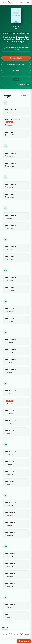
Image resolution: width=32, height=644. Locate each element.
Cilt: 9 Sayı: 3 (10, 512)
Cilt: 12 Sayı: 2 (10, 472)
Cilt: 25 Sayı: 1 (10, 194)
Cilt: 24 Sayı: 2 (11, 215)
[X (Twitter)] (16, 635)
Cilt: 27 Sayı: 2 (10, 110)
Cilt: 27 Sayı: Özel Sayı (14, 121)
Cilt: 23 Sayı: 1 (10, 256)
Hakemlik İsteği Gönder (16, 64)
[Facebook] (5, 635)
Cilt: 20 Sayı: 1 (10, 370)
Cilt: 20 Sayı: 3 (11, 350)
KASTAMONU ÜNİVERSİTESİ (20, 33)
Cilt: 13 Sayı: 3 (10, 462)
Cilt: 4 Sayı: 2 (10, 573)
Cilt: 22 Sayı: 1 (10, 288)
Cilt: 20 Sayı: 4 (11, 340)
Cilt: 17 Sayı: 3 (10, 411)
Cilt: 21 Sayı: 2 (10, 309)
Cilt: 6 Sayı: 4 (10, 554)
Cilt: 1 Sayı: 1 (10, 614)
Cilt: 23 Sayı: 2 (10, 247)
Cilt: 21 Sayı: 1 (10, 319)
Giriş (28, 2)
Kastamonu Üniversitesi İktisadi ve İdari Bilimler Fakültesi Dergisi (16, 39)
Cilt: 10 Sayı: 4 (10, 503)
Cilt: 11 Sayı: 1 (10, 481)
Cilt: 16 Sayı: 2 (10, 421)
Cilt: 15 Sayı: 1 (10, 430)
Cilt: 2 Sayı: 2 (10, 605)
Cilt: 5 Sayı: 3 (10, 563)
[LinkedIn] (22, 635)
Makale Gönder (16, 58)
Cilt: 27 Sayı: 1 (10, 132)
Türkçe (22, 2)
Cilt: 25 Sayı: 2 (10, 184)
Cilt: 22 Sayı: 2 (10, 278)
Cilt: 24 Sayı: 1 (10, 225)
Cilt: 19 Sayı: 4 (10, 391)
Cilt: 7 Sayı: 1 (10, 532)
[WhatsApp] (10, 635)
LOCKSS (23, 95)
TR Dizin (16, 80)
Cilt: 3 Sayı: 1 (10, 583)
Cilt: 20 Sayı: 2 (11, 360)
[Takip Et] (22, 84)
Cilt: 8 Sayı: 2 (10, 523)
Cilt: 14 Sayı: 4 (10, 452)
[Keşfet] (16, 71)
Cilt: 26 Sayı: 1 (10, 163)
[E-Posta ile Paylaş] (27, 635)
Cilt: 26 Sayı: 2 (11, 153)
